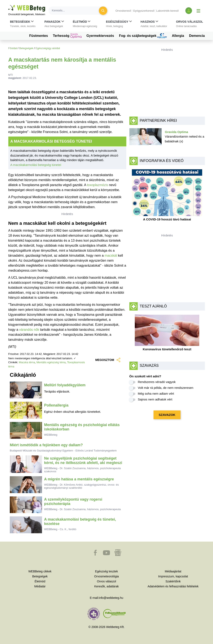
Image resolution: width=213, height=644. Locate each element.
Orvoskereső (123, 11)
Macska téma (27, 362)
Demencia (197, 36)
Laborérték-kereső (167, 11)
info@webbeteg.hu (111, 598)
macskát (111, 255)
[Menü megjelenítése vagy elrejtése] (198, 11)
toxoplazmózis (97, 185)
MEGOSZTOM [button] (108, 360)
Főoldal (13, 48)
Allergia (178, 36)
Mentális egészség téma (51, 362)
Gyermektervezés (100, 36)
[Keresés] (76, 11)
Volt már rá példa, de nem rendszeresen (166, 388)
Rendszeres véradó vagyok (157, 382)
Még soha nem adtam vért (156, 393)
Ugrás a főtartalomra (8, 5)
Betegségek (26, 48)
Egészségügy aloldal (48, 48)
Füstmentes (39, 36)
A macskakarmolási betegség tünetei (36, 165)
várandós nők (29, 330)
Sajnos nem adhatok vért (155, 399)
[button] (23, 24)
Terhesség (67, 36)
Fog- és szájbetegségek (143, 36)
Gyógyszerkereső (144, 11)
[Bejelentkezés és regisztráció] (189, 11)
